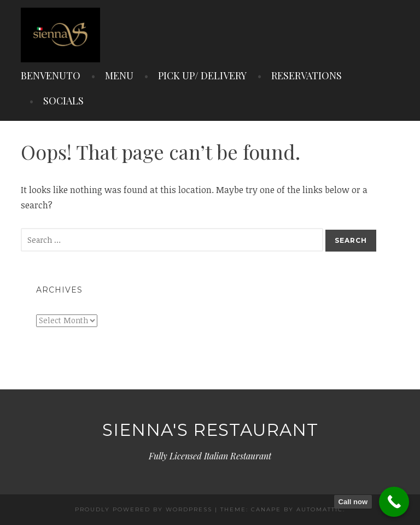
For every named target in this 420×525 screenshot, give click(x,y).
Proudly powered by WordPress (144, 509)
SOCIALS (63, 101)
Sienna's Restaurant (210, 430)
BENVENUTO (51, 75)
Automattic (320, 509)
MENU (119, 75)
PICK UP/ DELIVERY (202, 75)
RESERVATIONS (307, 75)
